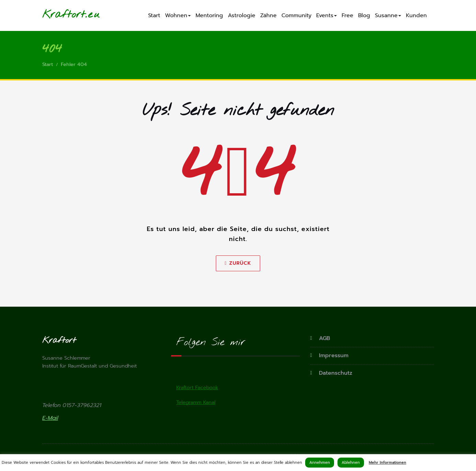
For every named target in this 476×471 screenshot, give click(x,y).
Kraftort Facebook (198, 388)
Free (347, 15)
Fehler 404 (75, 65)
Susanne (388, 15)
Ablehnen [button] (351, 463)
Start (154, 15)
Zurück (238, 264)
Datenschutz (335, 373)
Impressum (332, 356)
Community (296, 15)
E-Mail (50, 420)
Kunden (416, 15)
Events (326, 15)
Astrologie (242, 15)
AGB (324, 339)
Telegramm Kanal (197, 404)
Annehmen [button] (320, 463)
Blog (364, 15)
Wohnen (178, 15)
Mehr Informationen (388, 463)
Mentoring (209, 15)
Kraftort (64, 15)
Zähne (268, 15)
